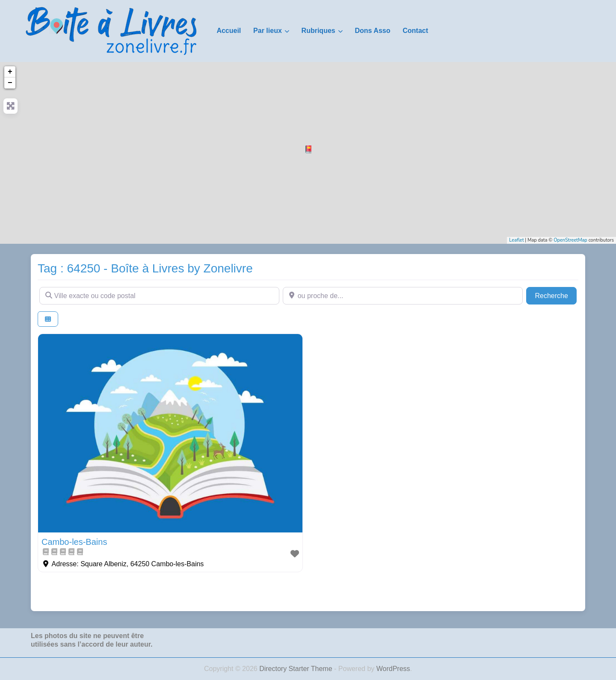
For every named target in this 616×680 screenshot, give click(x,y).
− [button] (10, 83)
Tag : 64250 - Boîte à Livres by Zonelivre (145, 268)
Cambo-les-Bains (74, 542)
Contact (415, 31)
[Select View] (48, 319)
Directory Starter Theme (297, 669)
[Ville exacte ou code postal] (159, 296)
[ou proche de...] (403, 296)
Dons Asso (372, 31)
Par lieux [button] (268, 31)
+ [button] (10, 72)
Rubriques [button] (318, 31)
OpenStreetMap (570, 240)
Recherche (556, 295)
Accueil (229, 31)
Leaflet (516, 240)
